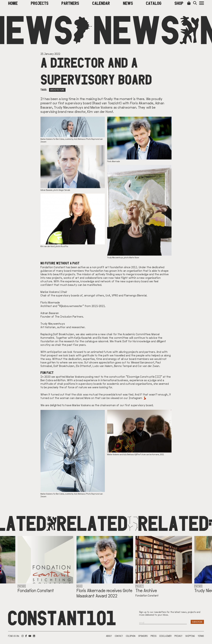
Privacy (178, 636)
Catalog (154, 3)
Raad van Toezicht (107, 103)
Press (154, 636)
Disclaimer (165, 636)
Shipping (190, 636)
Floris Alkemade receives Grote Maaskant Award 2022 (104, 593)
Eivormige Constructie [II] (144, 377)
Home (13, 3)
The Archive (146, 590)
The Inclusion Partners (69, 316)
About (109, 636)
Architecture (57, 90)
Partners (70, 3)
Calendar (101, 3)
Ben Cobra (47, 380)
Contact (119, 636)
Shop (179, 3)
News (128, 3)
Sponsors (143, 636)
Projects (40, 3)
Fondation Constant (36, 590)
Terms (201, 636)
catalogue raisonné (97, 341)
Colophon (131, 636)
